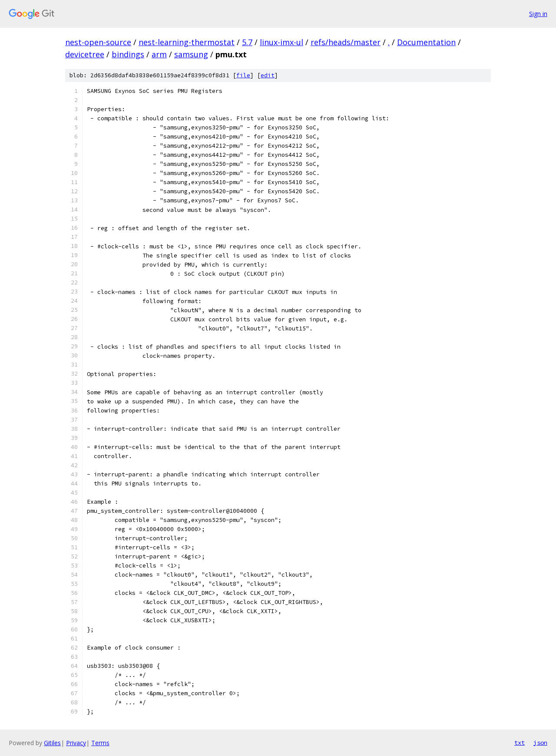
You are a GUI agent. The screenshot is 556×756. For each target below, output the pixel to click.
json (540, 743)
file (243, 75)
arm (159, 54)
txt (520, 743)
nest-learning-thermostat (187, 42)
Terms (100, 743)
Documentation (426, 42)
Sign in (538, 14)
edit (268, 75)
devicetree (85, 54)
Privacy (76, 743)
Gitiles (52, 743)
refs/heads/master (346, 42)
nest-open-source (98, 42)
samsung (191, 54)
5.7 (247, 42)
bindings (128, 54)
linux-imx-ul (281, 42)
